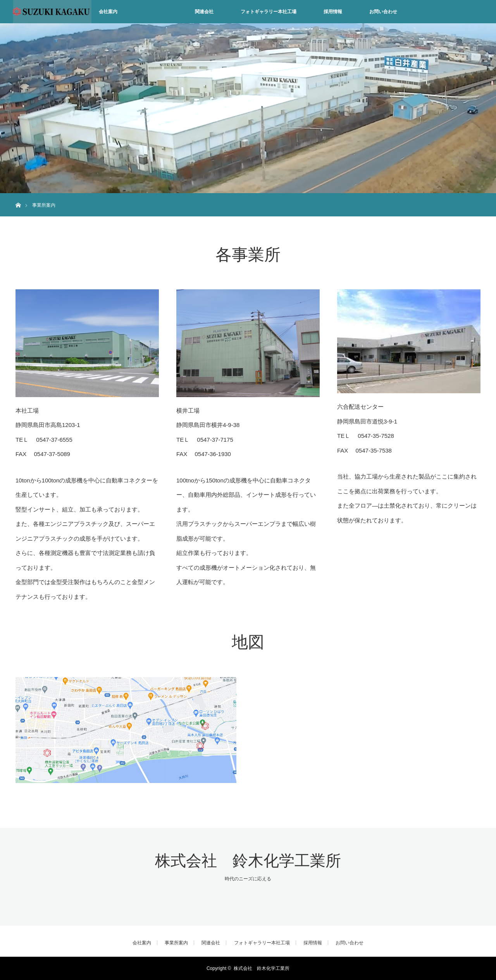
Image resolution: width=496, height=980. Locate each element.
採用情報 (333, 12)
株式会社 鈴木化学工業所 (248, 861)
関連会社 (204, 12)
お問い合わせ (383, 12)
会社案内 (108, 12)
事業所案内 (156, 12)
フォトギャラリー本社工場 (269, 12)
